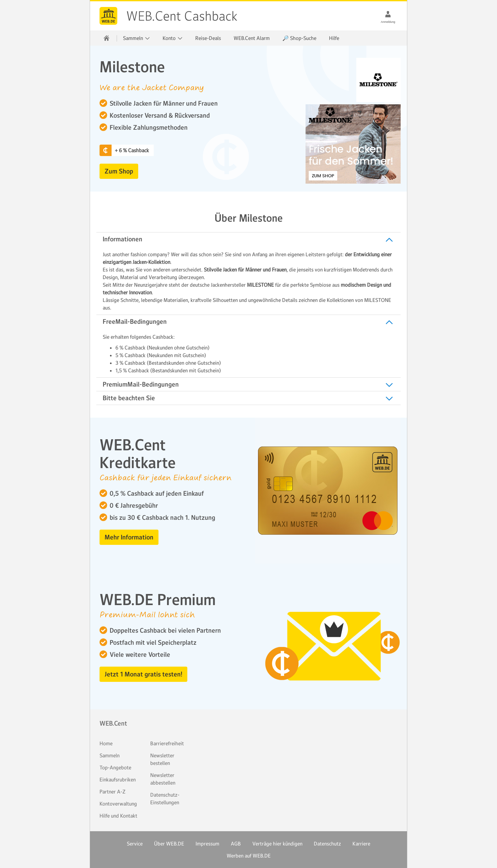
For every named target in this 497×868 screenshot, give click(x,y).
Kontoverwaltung (118, 804)
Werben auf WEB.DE (249, 856)
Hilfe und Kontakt (118, 816)
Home (106, 743)
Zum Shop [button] (119, 171)
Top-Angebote (115, 767)
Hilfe (334, 38)
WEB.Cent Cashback (108, 16)
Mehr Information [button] (129, 537)
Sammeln (110, 755)
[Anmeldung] (388, 14)
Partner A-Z (113, 792)
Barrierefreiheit (167, 743)
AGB (236, 844)
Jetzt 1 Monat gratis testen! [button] (143, 674)
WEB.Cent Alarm (252, 38)
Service (135, 844)
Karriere (361, 844)
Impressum (207, 844)
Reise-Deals (208, 38)
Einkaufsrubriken (118, 780)
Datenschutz (327, 844)
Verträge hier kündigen (277, 844)
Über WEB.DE (169, 844)
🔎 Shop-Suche (299, 38)
